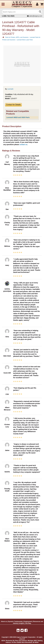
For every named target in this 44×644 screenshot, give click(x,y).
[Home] (3, 37)
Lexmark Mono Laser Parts (25, 40)
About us (4, 622)
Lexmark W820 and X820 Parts (18, 117)
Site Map (28, 623)
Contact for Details (13, 105)
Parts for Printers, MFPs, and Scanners (17, 37)
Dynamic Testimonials (15, 622)
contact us (23, 144)
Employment (28, 622)
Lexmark (10, 89)
